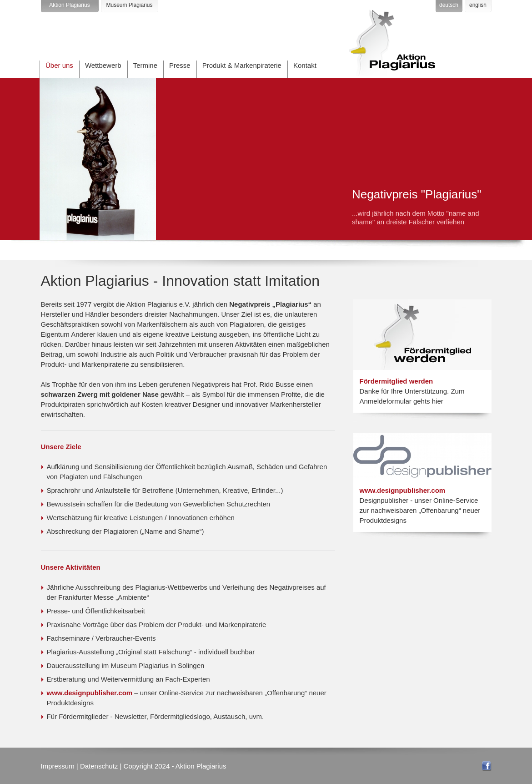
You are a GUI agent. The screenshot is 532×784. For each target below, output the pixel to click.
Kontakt (305, 65)
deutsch (449, 5)
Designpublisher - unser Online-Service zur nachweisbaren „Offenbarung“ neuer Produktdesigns (420, 510)
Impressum (58, 766)
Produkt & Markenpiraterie (242, 65)
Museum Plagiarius (129, 5)
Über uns (59, 65)
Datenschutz (99, 766)
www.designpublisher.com (90, 693)
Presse (180, 65)
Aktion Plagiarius (69, 5)
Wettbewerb (103, 65)
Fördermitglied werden (396, 381)
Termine (145, 65)
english (478, 5)
